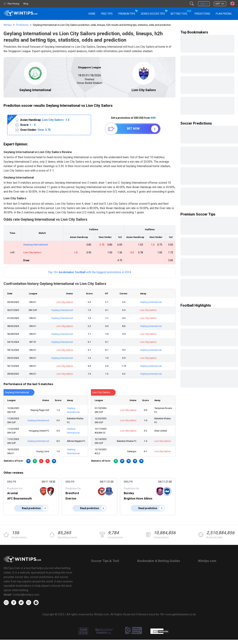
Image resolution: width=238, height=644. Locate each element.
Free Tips (107, 14)
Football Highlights (196, 305)
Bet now (133, 129)
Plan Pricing (224, 14)
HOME (92, 14)
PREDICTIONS (202, 14)
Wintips (8, 25)
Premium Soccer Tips (198, 214)
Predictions (22, 25)
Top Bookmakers (194, 32)
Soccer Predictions (196, 123)
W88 (153, 118)
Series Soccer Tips (153, 14)
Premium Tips (127, 14)
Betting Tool (181, 12)
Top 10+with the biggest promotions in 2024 (90, 272)
